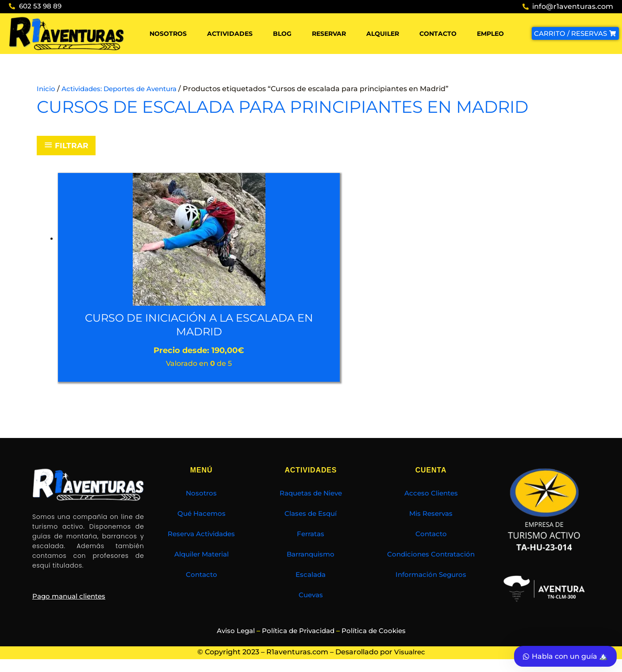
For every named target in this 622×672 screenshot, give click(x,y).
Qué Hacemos (202, 515)
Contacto (438, 34)
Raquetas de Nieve (311, 494)
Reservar (329, 34)
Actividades (230, 34)
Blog (282, 34)
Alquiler (383, 34)
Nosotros (168, 34)
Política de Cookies (377, 632)
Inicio (46, 89)
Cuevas (311, 596)
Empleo (490, 34)
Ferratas (311, 535)
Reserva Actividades (202, 535)
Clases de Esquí (311, 515)
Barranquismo (311, 555)
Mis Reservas (431, 515)
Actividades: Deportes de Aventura (125, 89)
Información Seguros (431, 576)
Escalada (311, 576)
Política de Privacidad (298, 632)
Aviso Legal (231, 632)
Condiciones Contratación (431, 555)
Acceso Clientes (431, 494)
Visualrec (410, 653)
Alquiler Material (201, 555)
